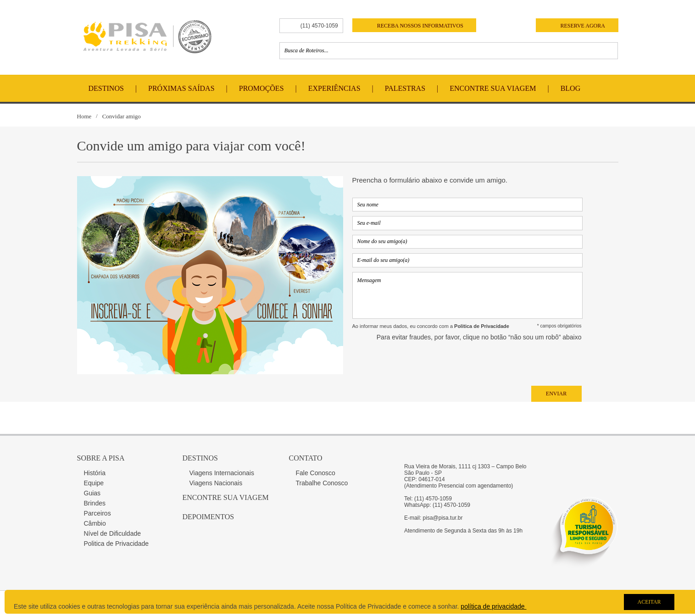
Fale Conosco (316, 473)
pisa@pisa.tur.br (443, 518)
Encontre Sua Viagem (493, 88)
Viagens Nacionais (216, 483)
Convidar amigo (122, 116)
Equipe (94, 483)
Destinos (106, 88)
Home (84, 116)
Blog (571, 88)
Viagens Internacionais (222, 473)
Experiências (334, 88)
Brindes (95, 503)
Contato (306, 458)
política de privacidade (493, 606)
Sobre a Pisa (101, 458)
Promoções (261, 88)
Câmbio (95, 523)
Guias (92, 493)
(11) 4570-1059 (319, 26)
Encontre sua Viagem (226, 497)
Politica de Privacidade (117, 544)
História (95, 473)
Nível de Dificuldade (113, 533)
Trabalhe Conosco (322, 483)
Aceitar (649, 602)
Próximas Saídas (181, 88)
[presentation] (512, 363)
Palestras (405, 88)
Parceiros (97, 513)
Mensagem (467, 295)
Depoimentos (208, 517)
